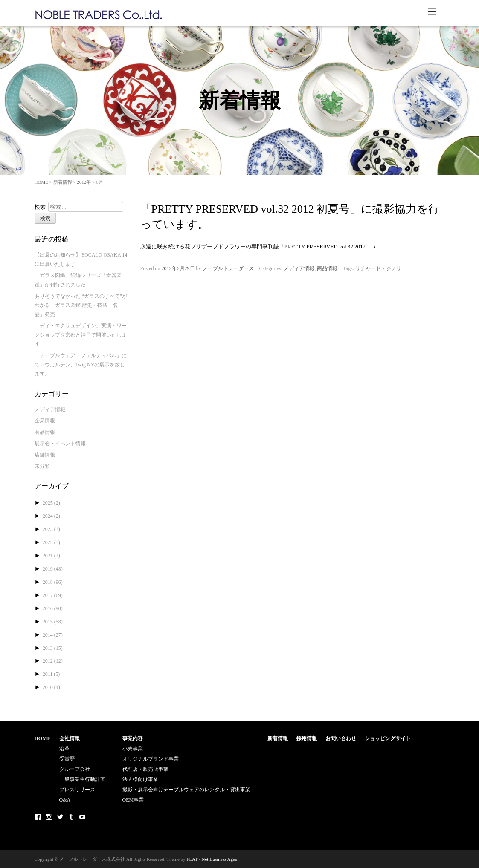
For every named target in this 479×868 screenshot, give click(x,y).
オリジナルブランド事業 (151, 759)
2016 (53, 608)
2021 (51, 556)
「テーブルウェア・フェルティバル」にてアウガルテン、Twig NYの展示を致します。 (81, 365)
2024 (51, 516)
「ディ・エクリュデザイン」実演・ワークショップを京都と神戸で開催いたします (81, 335)
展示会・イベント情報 (60, 444)
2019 (53, 569)
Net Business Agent (220, 859)
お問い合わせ (341, 738)
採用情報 (307, 738)
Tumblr (71, 817)
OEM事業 (133, 800)
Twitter (60, 817)
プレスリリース (77, 790)
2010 (51, 687)
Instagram (49, 817)
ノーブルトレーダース (228, 268)
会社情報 (70, 738)
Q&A (65, 800)
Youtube (82, 817)
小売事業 (133, 749)
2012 (53, 661)
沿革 (64, 749)
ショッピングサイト (388, 738)
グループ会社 (75, 769)
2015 (53, 622)
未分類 (42, 466)
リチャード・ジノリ (378, 268)
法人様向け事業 (140, 779)
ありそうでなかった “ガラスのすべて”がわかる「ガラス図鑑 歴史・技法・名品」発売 (81, 305)
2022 (51, 542)
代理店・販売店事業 (145, 769)
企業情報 (45, 421)
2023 (51, 529)
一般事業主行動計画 (82, 779)
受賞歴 (67, 759)
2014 (53, 635)
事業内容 (133, 738)
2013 (53, 648)
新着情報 (63, 182)
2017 (53, 595)
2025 (51, 503)
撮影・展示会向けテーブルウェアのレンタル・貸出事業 (186, 790)
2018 (53, 582)
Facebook (38, 817)
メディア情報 (299, 268)
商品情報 (327, 268)
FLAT (192, 859)
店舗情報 (45, 455)
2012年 (84, 182)
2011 (51, 674)
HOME (41, 182)
